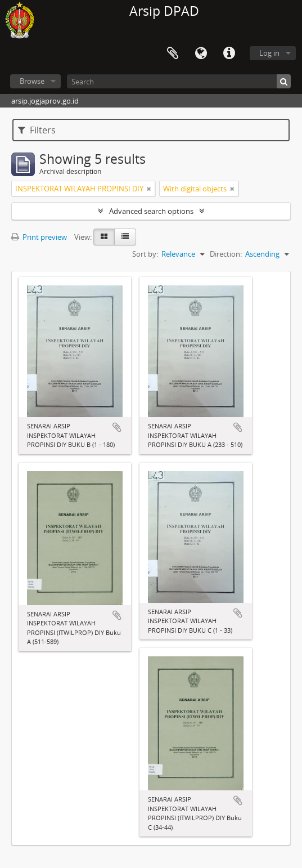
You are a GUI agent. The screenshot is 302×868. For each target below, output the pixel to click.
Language (201, 53)
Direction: (226, 254)
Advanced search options (151, 211)
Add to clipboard (117, 427)
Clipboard (173, 53)
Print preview (39, 237)
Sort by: (145, 254)
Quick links (229, 53)
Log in (269, 53)
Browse (32, 81)
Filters (37, 130)
